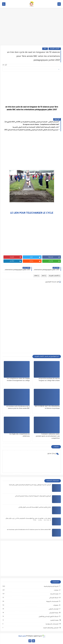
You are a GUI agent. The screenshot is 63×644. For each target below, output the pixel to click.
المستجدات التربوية (52, 602)
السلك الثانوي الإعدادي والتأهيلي (48, 617)
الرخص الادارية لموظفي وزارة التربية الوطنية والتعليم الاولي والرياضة (30, 485)
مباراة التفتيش (53, 613)
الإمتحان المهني (53, 609)
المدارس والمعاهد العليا (51, 628)
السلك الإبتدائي (53, 598)
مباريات (56, 590)
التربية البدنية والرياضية (51, 587)
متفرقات (55, 605)
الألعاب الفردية (54, 49)
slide (36, 276)
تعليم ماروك (22, 636)
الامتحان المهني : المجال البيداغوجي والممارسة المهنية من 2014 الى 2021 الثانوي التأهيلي (31, 122)
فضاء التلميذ (54, 620)
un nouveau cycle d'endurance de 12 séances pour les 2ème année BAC (29, 530)
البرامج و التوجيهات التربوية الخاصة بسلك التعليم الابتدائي (33, 496)
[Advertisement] (31, 28)
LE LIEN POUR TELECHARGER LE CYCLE (31, 213)
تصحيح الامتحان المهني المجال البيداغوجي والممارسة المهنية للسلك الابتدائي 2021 (31, 130)
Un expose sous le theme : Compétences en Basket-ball (40, 125)
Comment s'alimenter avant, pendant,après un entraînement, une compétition (48, 436)
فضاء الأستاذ (54, 594)
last (45, 49)
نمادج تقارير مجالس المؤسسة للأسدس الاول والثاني (34, 507)
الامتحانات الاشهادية (52, 624)
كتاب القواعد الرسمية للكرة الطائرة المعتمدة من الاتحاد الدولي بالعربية (35, 127)
